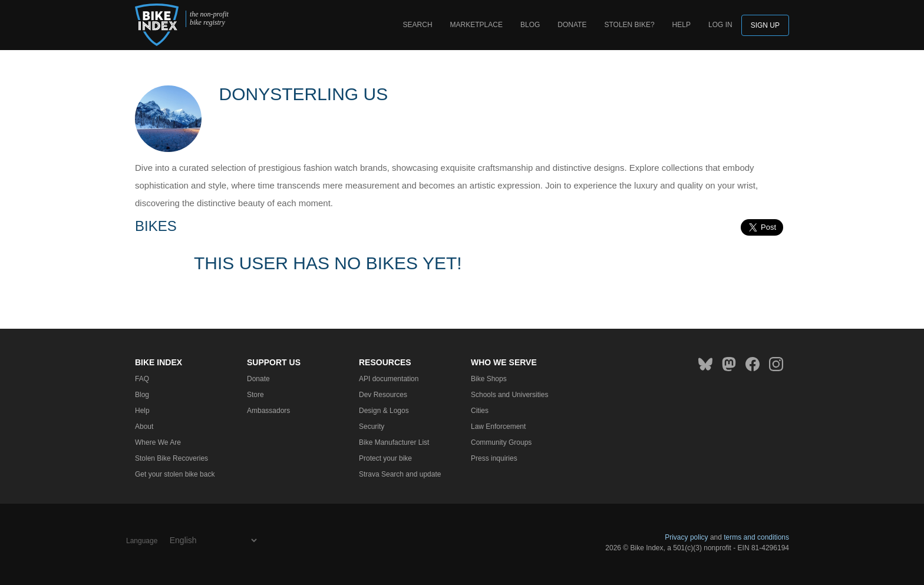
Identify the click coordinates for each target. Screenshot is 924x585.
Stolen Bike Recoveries (171, 458)
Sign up (765, 25)
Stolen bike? (629, 25)
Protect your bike (385, 458)
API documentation (389, 379)
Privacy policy (686, 537)
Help (682, 25)
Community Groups (501, 442)
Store (255, 395)
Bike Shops (489, 379)
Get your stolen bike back (175, 474)
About (144, 427)
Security (372, 427)
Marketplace (476, 25)
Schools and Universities (509, 395)
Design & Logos (384, 411)
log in (720, 25)
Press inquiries (494, 458)
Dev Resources (383, 395)
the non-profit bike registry (209, 19)
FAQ (142, 379)
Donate (572, 25)
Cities (480, 411)
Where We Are (158, 442)
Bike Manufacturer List (394, 442)
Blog (530, 25)
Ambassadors (268, 411)
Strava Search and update (400, 474)
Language (142, 541)
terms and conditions (756, 537)
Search (418, 25)
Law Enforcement (498, 427)
